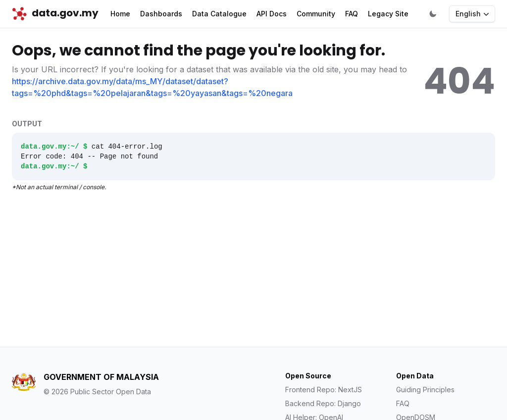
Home (120, 14)
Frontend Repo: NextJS (324, 390)
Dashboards (161, 14)
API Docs (272, 14)
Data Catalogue (219, 14)
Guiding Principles (425, 390)
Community (316, 14)
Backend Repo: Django (323, 403)
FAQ (352, 14)
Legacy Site (388, 14)
